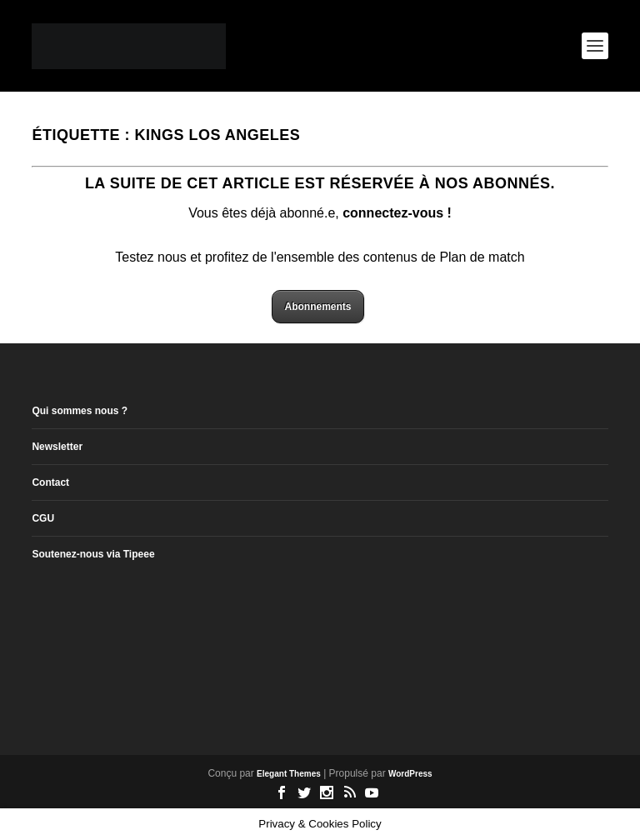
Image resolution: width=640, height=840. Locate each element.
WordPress (410, 774)
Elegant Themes (289, 774)
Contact (50, 482)
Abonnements (317, 307)
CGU (43, 518)
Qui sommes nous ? (80, 411)
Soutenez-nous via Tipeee (93, 554)
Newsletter (57, 447)
